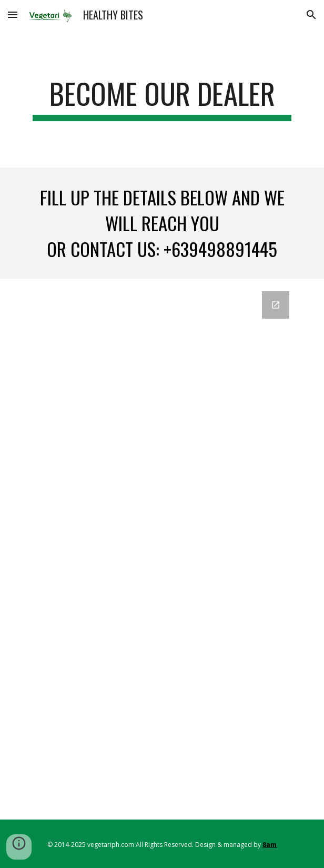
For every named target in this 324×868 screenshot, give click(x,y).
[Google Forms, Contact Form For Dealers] (162, 549)
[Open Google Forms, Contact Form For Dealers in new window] (276, 305)
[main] (162, 98)
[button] (13, 14)
